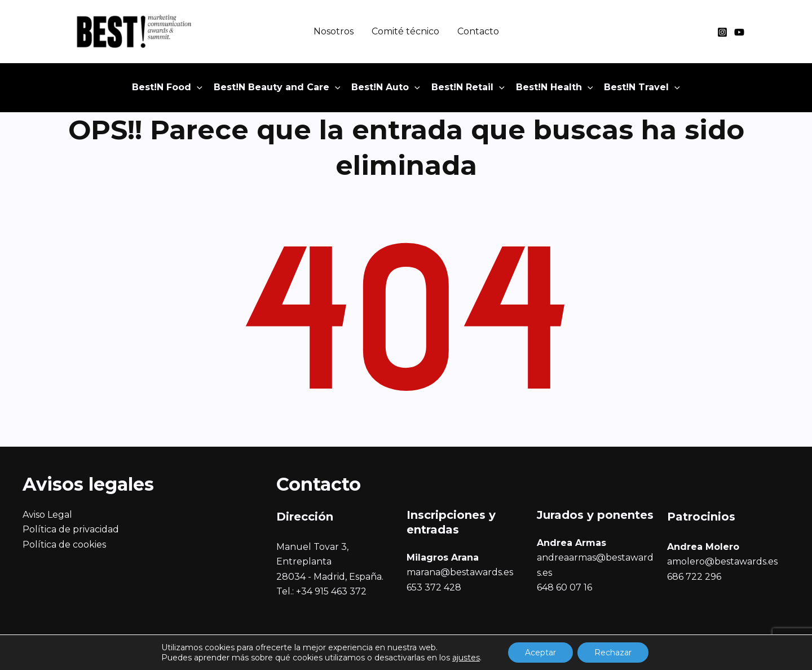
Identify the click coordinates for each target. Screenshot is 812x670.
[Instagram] (722, 32)
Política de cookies (64, 545)
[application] (197, 87)
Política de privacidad (71, 529)
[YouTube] (739, 32)
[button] (167, 87)
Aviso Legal (47, 515)
